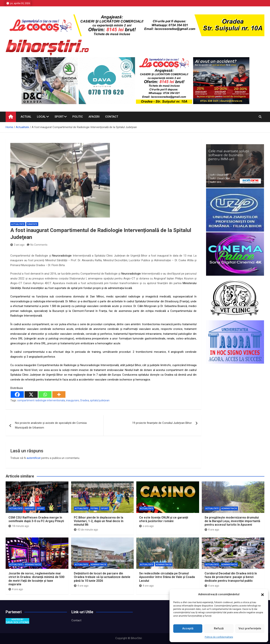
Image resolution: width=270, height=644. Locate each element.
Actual (26, 117)
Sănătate (32, 224)
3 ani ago (17, 245)
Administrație (229, 509)
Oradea (84, 400)
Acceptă (188, 628)
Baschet (30, 509)
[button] (262, 594)
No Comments (39, 245)
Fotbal (95, 509)
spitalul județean (100, 400)
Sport (59, 117)
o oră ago (146, 526)
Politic (78, 117)
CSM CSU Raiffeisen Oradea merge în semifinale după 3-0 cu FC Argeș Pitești (36, 519)
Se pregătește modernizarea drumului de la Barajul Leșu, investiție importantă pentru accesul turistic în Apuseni (232, 521)
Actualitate (18, 224)
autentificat (34, 458)
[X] (31, 394)
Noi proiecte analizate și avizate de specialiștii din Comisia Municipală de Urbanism (51, 425)
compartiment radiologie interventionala (41, 400)
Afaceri (94, 117)
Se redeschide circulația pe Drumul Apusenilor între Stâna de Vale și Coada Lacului (167, 577)
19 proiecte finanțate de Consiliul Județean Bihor (162, 423)
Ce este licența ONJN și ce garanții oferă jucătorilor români (164, 519)
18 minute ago (19, 526)
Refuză (219, 628)
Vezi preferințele (250, 628)
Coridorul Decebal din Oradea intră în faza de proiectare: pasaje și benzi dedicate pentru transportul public (231, 577)
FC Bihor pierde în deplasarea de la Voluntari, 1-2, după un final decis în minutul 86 (99, 521)
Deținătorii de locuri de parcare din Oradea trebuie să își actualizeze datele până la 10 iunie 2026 (102, 577)
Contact (112, 117)
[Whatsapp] (45, 394)
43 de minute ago (86, 530)
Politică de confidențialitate (219, 637)
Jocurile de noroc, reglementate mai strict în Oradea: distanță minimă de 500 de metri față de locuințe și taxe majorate (36, 579)
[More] (59, 394)
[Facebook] (17, 394)
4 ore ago (212, 530)
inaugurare (72, 400)
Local (41, 117)
